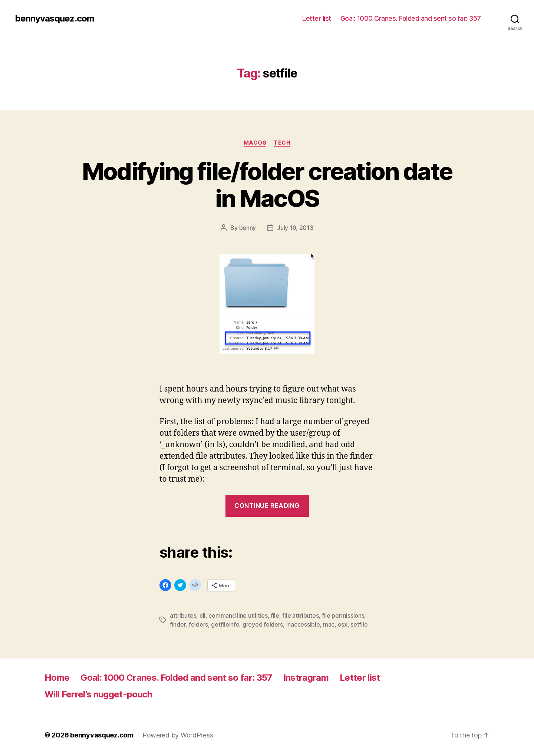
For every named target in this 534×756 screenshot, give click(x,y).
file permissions (343, 615)
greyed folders (263, 624)
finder (178, 624)
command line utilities (238, 615)
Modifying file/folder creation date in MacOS (267, 185)
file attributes (300, 615)
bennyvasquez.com (55, 19)
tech (282, 143)
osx (343, 624)
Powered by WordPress (178, 735)
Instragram (306, 678)
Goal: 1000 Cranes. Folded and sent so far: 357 (411, 18)
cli (202, 615)
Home (57, 678)
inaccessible (303, 624)
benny (248, 228)
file (275, 615)
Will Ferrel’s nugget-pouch (98, 694)
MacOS (255, 143)
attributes (183, 615)
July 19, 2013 (295, 228)
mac (329, 624)
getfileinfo (225, 624)
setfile (359, 624)
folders (198, 624)
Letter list (317, 18)
